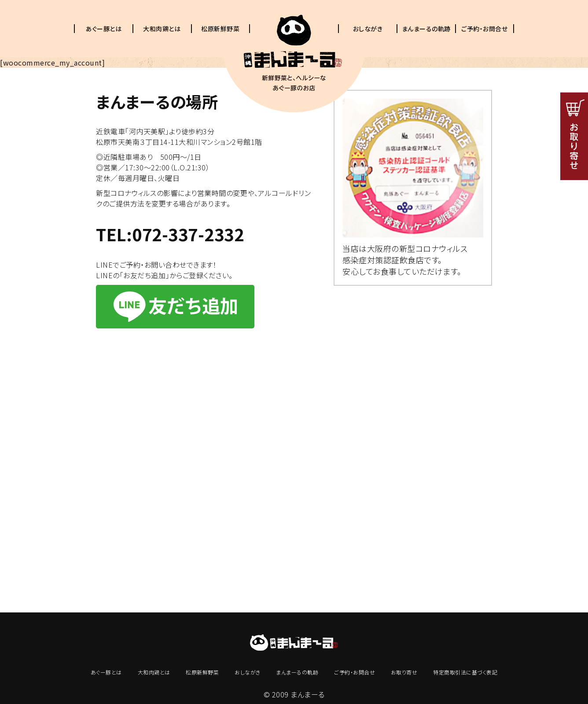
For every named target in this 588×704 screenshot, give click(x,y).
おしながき (368, 29)
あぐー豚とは (103, 29)
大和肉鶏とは (162, 29)
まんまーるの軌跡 (426, 29)
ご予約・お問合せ (484, 29)
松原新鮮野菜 (220, 29)
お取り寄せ (404, 672)
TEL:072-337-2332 (170, 234)
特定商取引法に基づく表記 (465, 672)
